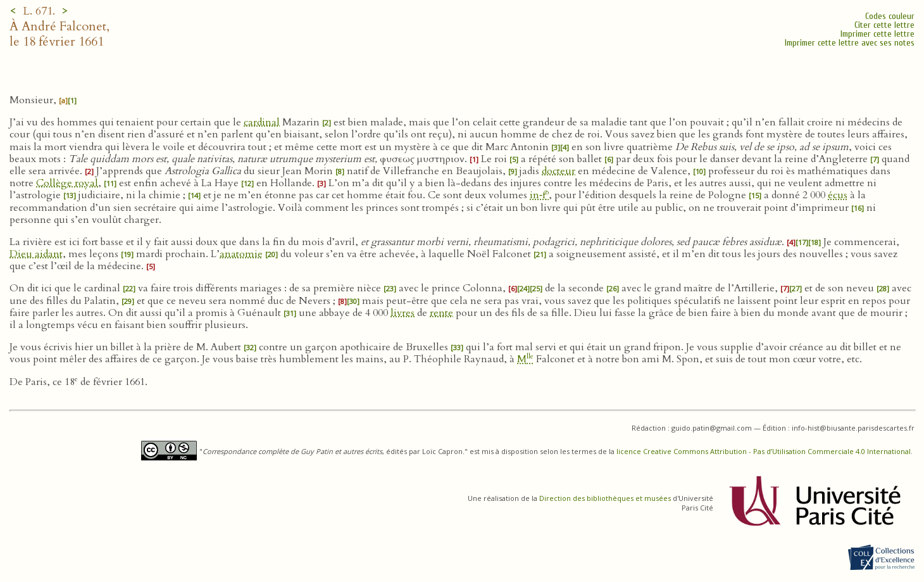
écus (838, 195)
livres (403, 313)
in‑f (539, 195)
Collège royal (67, 183)
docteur (559, 171)
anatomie (241, 254)
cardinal (262, 122)
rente (441, 313)
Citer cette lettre (884, 25)
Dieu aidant (36, 254)
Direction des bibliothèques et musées (605, 498)
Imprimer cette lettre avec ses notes (850, 43)
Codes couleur (890, 16)
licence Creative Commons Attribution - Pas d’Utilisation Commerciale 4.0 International (764, 451)
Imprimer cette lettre (877, 34)
